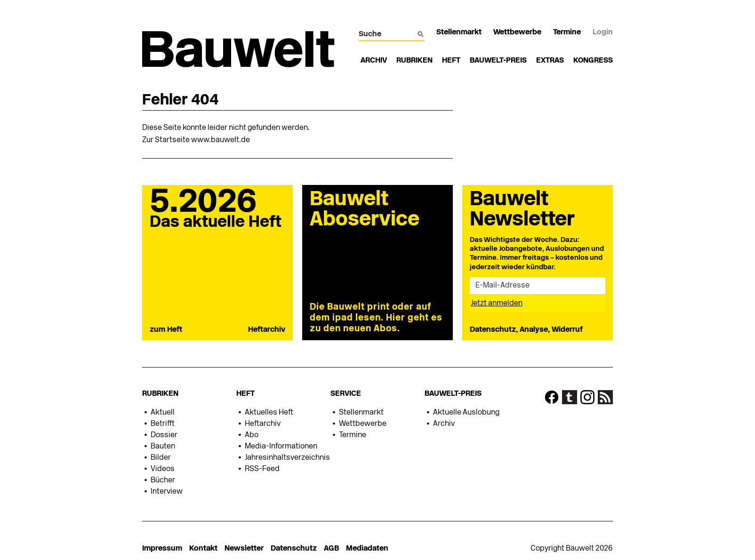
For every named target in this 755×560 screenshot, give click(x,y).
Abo (252, 435)
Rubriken (414, 61)
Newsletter (244, 549)
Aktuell (163, 413)
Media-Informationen (281, 447)
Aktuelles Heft (269, 413)
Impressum (162, 549)
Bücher (163, 480)
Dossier (164, 435)
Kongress (593, 61)
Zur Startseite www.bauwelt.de (196, 140)
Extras (550, 61)
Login (603, 32)
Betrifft (163, 424)
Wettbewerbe (517, 32)
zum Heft (166, 330)
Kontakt (203, 549)
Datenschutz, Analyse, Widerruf (526, 330)
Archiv (374, 61)
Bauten (163, 447)
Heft (451, 61)
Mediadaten (367, 549)
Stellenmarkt (459, 32)
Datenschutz (294, 549)
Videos (163, 469)
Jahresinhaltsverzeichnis (287, 458)
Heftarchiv (267, 330)
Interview (167, 492)
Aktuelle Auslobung (466, 413)
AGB (331, 549)
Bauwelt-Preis (498, 61)
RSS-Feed (262, 469)
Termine (567, 32)
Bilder (161, 458)
